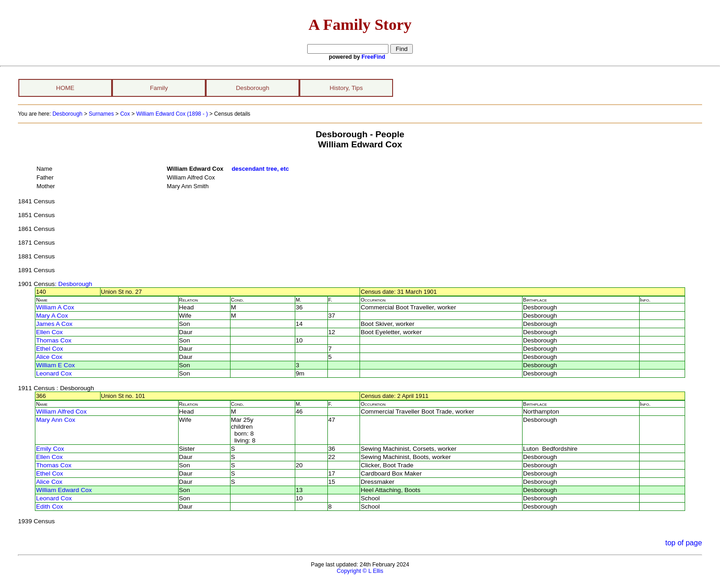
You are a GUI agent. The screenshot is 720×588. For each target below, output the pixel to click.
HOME (65, 88)
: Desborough (73, 284)
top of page (684, 543)
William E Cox (55, 365)
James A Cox (54, 324)
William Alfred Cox (61, 412)
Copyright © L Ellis (360, 571)
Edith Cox (49, 507)
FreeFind (373, 57)
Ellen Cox (49, 332)
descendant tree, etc (260, 169)
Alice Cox (49, 357)
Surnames (101, 114)
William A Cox (55, 307)
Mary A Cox (52, 316)
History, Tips (346, 88)
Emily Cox (50, 449)
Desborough (253, 88)
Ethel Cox (49, 349)
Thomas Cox (53, 340)
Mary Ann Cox (55, 420)
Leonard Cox (54, 373)
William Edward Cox (64, 490)
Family (159, 88)
